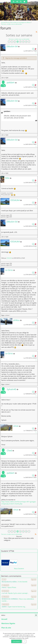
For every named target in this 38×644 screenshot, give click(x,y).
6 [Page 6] (26, 42)
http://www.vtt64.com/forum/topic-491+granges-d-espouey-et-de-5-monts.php (19, 503)
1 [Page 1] (12, 42)
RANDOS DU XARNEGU (10, 599)
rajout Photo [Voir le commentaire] (12, 587)
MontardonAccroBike (9, 582)
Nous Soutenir (19, 568)
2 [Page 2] (15, 42)
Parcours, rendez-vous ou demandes (19, 39)
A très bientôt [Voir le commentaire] (23, 582)
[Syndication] (37, 32)
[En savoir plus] (24, 641)
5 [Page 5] (23, 42)
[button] (13, 2)
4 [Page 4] (20, 42)
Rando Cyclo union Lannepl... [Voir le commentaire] (18, 593)
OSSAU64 (9, 258)
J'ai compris (17, 641)
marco (4, 587)
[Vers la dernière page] (29, 42)
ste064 (4, 607)
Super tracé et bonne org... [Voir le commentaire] (17, 607)
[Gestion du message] (36, 53)
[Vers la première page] (9, 42)
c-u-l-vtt (4, 593)
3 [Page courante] (18, 42)
